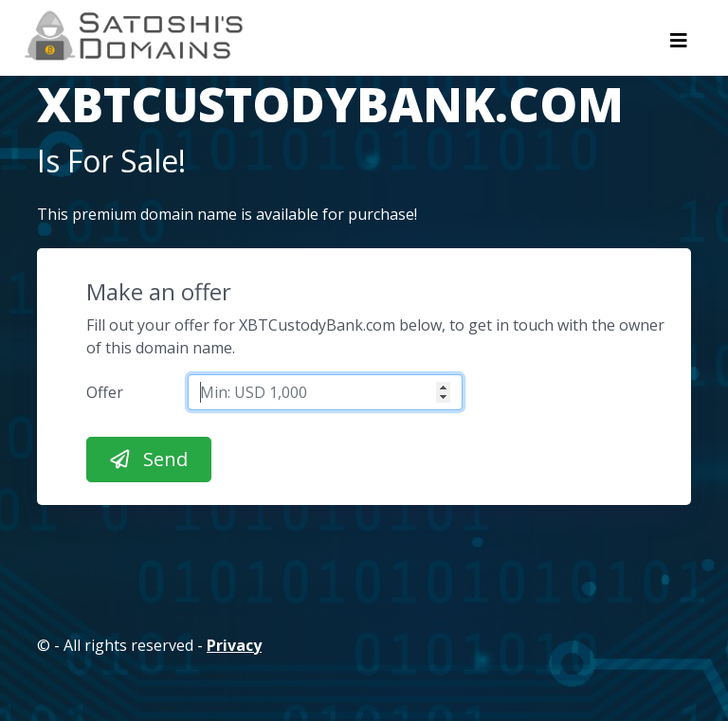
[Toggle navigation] (679, 45)
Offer (105, 392)
